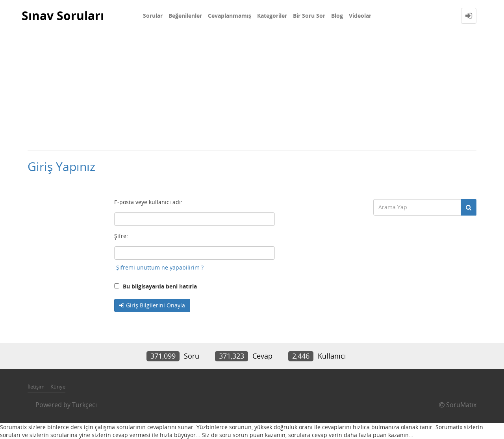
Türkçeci (84, 405)
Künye (58, 387)
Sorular (153, 16)
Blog (337, 16)
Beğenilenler (185, 16)
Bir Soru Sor (309, 16)
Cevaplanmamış (230, 16)
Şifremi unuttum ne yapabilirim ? (160, 267)
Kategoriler (272, 16)
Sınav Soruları (63, 16)
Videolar (360, 16)
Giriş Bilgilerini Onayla (156, 305)
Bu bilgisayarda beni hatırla (156, 286)
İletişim (36, 387)
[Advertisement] (252, 91)
